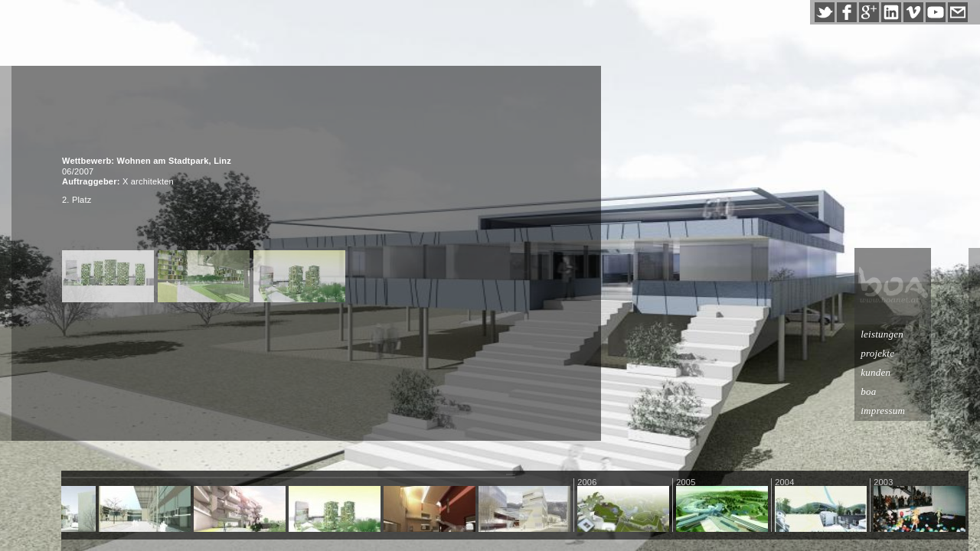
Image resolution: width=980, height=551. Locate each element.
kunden (913, 372)
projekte (915, 353)
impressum (920, 411)
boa (906, 391)
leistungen (920, 334)
